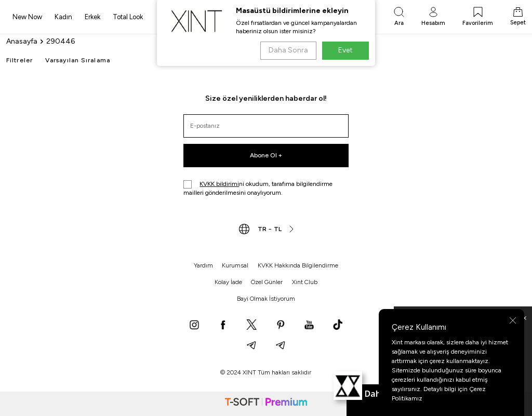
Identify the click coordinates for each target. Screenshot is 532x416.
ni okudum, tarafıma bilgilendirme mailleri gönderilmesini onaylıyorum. (258, 188)
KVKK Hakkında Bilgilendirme (298, 265)
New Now (27, 17)
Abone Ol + (266, 155)
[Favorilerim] (478, 17)
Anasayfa (22, 41)
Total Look (128, 17)
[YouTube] (309, 326)
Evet (345, 50)
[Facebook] (223, 326)
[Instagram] (194, 326)
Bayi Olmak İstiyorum (266, 299)
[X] (251, 326)
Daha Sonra (288, 50)
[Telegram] (251, 346)
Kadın (63, 17)
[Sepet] (518, 17)
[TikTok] (338, 326)
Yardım (203, 265)
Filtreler (19, 60)
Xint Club (305, 282)
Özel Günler (267, 282)
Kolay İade (228, 282)
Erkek (92, 17)
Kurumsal (235, 265)
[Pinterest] (281, 326)
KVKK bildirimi (219, 184)
